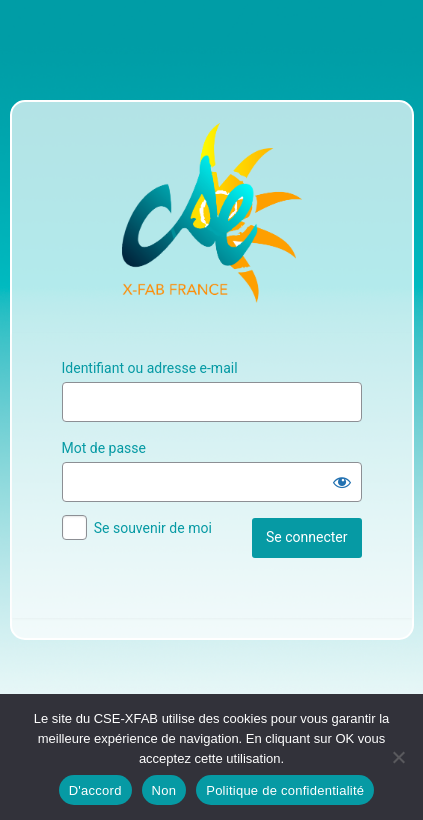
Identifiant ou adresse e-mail (150, 368)
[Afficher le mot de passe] (342, 482)
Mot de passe (104, 448)
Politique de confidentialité (285, 790)
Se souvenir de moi (153, 528)
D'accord (95, 790)
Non (164, 790)
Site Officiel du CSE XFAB (212, 213)
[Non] (398, 757)
